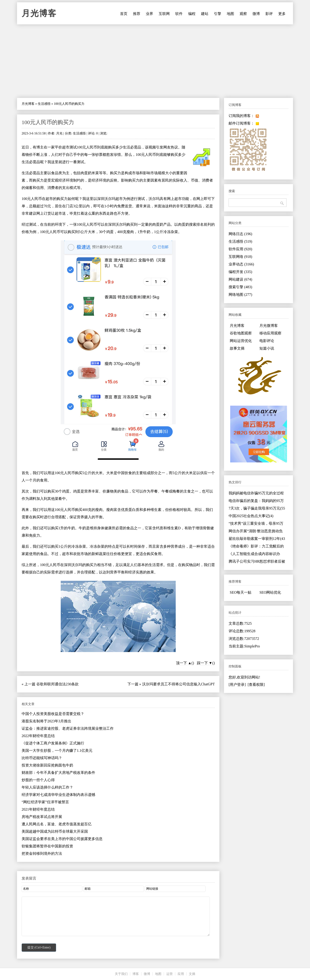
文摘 (192, 974)
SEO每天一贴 (241, 592)
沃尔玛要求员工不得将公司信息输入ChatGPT (178, 684)
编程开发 (240, 272)
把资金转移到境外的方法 (42, 853)
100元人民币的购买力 (48, 122)
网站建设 (240, 279)
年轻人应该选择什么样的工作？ (47, 787)
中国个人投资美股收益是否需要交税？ (53, 714)
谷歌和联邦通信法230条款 (57, 684)
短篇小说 (267, 348)
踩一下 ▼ (205, 663)
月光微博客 (269, 326)
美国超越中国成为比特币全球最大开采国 (55, 831)
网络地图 (240, 295)
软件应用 (240, 249)
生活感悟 (44, 104)
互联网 (164, 14)
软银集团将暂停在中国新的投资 (47, 846)
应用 (181, 974)
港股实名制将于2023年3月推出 (46, 721)
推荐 (137, 14)
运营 (169, 974)
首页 (124, 14)
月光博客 (39, 13)
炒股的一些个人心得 (38, 780)
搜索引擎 (240, 287)
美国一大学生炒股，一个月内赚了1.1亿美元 (57, 751)
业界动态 (241, 264)
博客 (136, 974)
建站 (205, 14)
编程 (192, 14)
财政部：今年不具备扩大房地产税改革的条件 (58, 773)
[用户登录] (237, 685)
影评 (269, 14)
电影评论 (267, 341)
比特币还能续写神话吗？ (42, 758)
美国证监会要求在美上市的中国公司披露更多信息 (62, 839)
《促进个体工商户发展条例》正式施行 (53, 743)
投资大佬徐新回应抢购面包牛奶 (47, 765)
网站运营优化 (241, 341)
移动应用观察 (270, 333)
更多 (282, 14)
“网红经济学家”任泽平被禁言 (45, 802)
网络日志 (240, 234)
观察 (243, 14)
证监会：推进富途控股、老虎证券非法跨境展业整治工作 (68, 728)
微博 (256, 14)
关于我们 (121, 974)
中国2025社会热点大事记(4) (251, 516)
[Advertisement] (155, 61)
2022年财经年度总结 (38, 736)
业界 (149, 14)
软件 (179, 14)
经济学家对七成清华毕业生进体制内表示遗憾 (58, 795)
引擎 (218, 14)
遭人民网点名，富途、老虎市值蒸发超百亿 (57, 824)
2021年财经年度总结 (38, 809)
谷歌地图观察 (241, 333)
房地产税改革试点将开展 (42, 817)
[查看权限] (256, 685)
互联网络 (240, 257)
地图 (230, 14)
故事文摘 (237, 348)
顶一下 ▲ (184, 663)
